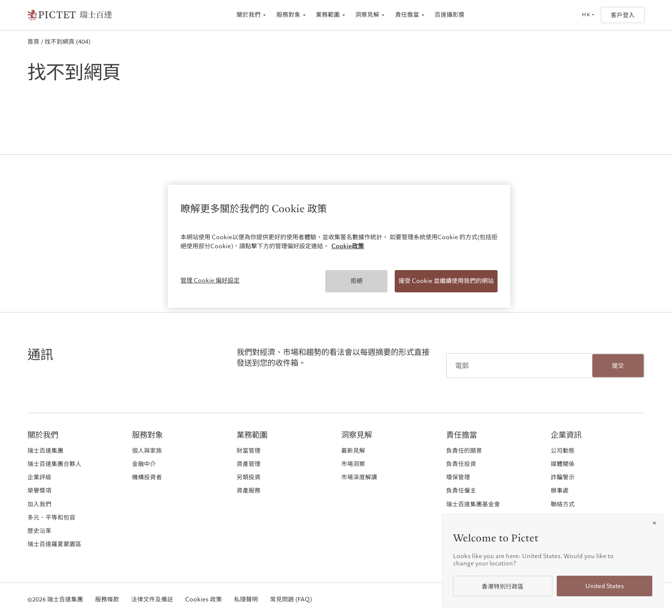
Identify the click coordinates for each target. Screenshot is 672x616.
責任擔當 (407, 15)
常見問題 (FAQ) (291, 599)
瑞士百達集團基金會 (473, 504)
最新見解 (353, 451)
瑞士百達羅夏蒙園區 (54, 544)
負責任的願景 (464, 451)
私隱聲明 (246, 599)
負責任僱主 (461, 490)
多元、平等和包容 (51, 517)
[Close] (654, 523)
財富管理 (249, 451)
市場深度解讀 (359, 477)
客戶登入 (623, 15)
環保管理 (458, 477)
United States (605, 586)
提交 (618, 366)
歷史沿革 (39, 531)
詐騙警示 (563, 477)
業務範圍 (328, 15)
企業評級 (39, 477)
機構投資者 (147, 477)
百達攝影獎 (450, 15)
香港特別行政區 (503, 587)
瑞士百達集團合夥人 (54, 464)
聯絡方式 (563, 504)
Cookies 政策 (204, 599)
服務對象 (288, 15)
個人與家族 (147, 451)
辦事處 (560, 490)
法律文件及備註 (152, 599)
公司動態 (563, 451)
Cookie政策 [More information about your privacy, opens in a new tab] (348, 246)
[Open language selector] (588, 15)
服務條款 (107, 599)
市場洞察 (353, 464)
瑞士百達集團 (45, 451)
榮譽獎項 (39, 490)
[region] (339, 246)
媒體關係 (563, 464)
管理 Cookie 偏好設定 (210, 280)
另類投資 (249, 477)
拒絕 (357, 281)
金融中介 (144, 464)
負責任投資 (461, 464)
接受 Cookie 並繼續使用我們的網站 (446, 281)
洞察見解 (367, 15)
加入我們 (39, 504)
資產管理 (249, 464)
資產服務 (249, 490)
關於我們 (249, 15)
